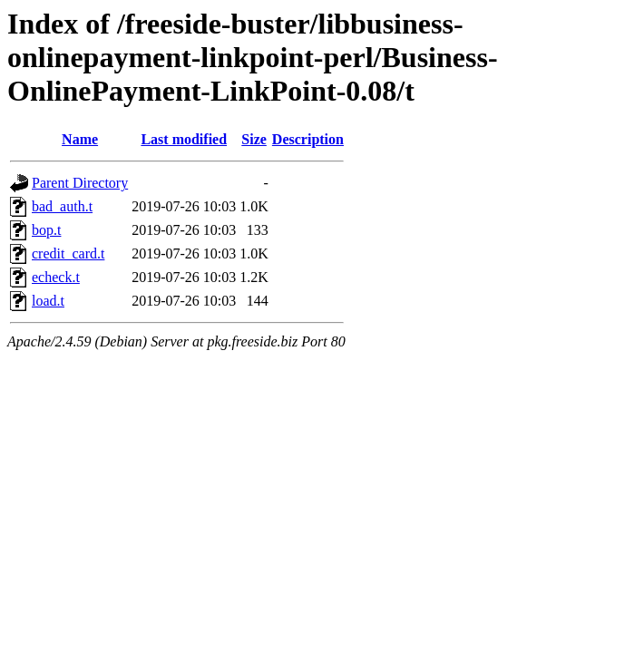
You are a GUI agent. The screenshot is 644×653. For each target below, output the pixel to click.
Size (254, 139)
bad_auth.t (62, 206)
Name (80, 139)
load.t (48, 301)
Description (308, 139)
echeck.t (56, 277)
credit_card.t (68, 253)
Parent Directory (80, 183)
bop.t (46, 230)
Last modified (184, 139)
